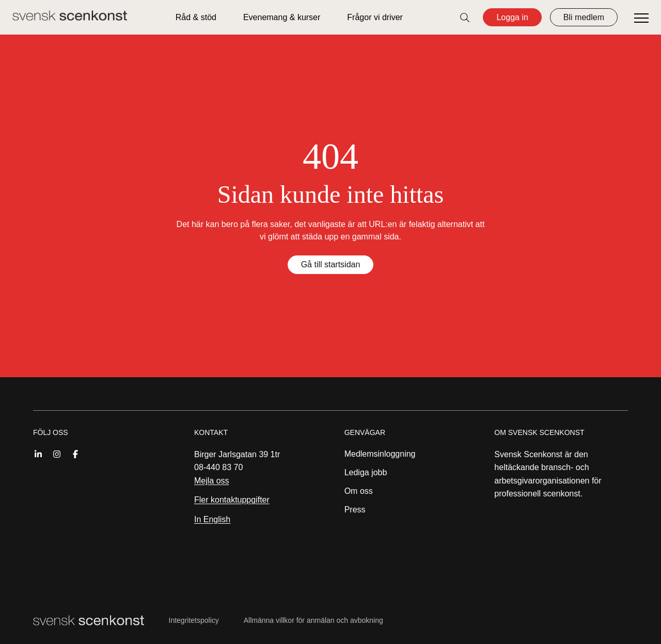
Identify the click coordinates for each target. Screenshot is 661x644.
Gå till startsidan (331, 264)
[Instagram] (57, 453)
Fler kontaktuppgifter (232, 500)
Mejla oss (212, 481)
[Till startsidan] (70, 15)
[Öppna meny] (641, 19)
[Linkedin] (38, 453)
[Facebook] (75, 453)
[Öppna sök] (465, 18)
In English (212, 519)
